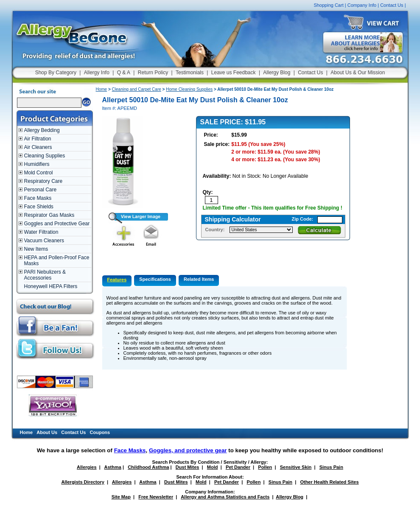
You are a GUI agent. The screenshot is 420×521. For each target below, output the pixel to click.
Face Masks (38, 198)
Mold (213, 467)
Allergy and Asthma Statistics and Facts (225, 497)
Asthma (113, 467)
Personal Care (41, 190)
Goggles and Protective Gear (57, 224)
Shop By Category (56, 73)
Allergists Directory (83, 482)
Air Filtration (38, 139)
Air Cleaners (38, 147)
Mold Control (39, 173)
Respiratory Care (43, 181)
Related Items (199, 279)
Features (117, 280)
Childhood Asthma (148, 467)
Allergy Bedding (42, 130)
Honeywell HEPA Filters (51, 286)
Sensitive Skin (296, 467)
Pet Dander (238, 467)
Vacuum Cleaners (44, 241)
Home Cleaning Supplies (189, 89)
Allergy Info (97, 73)
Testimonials (190, 73)
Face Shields (39, 207)
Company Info (362, 5)
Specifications (155, 279)
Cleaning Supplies (45, 156)
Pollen (265, 467)
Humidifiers (37, 164)
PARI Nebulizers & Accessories (45, 275)
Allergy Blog (277, 73)
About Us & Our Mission (358, 73)
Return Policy (153, 73)
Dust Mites (188, 467)
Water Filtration (41, 232)
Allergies (87, 467)
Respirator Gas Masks (49, 215)
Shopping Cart (328, 5)
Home (102, 89)
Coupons (100, 432)
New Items (36, 249)
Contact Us (392, 5)
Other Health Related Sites (329, 482)
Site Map (121, 497)
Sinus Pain (331, 467)
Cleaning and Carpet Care (137, 89)
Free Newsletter (156, 497)
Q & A (124, 73)
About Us (47, 432)
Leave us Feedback (234, 73)
